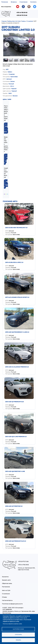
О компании (23, 2)
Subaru (24, 21)
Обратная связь (7, 583)
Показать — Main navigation (34, 15)
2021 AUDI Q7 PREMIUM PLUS (14, 402)
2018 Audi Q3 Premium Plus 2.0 (16, 541)
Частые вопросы (7, 600)
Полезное (5, 2)
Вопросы (14, 2)
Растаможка (6, 587)
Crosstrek (30, 21)
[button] (19, 45)
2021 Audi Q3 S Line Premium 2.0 (16, 437)
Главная (4, 21)
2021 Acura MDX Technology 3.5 (16, 228)
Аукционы (5, 577)
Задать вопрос (6, 184)
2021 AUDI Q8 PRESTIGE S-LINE (15, 471)
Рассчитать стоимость (6, 128)
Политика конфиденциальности (12, 604)
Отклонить (18, 635)
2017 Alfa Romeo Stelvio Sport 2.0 (17, 297)
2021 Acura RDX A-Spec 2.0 (14, 262)
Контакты (33, 2)
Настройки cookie (18, 629)
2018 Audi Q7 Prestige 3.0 (14, 506)
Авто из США (6, 590)
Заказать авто (6, 580)
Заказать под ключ (6, 159)
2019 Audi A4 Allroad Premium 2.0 (17, 367)
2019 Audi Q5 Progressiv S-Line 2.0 (17, 332)
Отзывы (4, 597)
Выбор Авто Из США (14, 21)
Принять (18, 640)
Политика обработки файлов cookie (12, 624)
